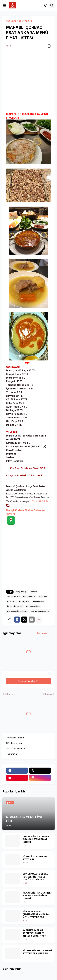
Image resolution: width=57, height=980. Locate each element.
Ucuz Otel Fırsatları (15, 748)
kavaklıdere (38, 601)
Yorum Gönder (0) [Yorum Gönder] (29, 681)
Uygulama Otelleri (15, 738)
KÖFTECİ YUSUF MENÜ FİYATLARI (35, 858)
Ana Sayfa (11, 21)
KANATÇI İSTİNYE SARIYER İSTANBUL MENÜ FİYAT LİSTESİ (37, 896)
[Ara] (52, 5)
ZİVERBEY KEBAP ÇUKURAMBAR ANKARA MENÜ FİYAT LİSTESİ (36, 914)
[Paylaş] (48, 46)
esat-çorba (24, 601)
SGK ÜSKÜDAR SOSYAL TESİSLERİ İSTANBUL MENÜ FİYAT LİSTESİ (35, 877)
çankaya (43, 597)
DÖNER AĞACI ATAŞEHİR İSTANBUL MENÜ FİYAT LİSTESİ (36, 839)
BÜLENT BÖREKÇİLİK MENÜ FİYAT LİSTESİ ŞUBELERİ (37, 952)
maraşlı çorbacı (33, 606)
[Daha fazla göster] (39, 620)
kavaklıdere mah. (15, 606)
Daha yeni (10, 694)
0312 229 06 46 (40, 501)
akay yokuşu (25, 21)
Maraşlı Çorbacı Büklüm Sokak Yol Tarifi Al (26, 512)
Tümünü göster (44, 633)
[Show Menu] (4, 5)
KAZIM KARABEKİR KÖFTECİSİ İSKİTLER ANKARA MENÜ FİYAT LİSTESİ (34, 933)
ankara (34, 592)
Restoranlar (12, 754)
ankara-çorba (13, 597)
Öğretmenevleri (14, 743)
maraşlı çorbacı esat (40, 611)
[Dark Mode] (45, 5)
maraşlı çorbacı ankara (17, 611)
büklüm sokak (29, 597)
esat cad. (11, 601)
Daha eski (47, 694)
